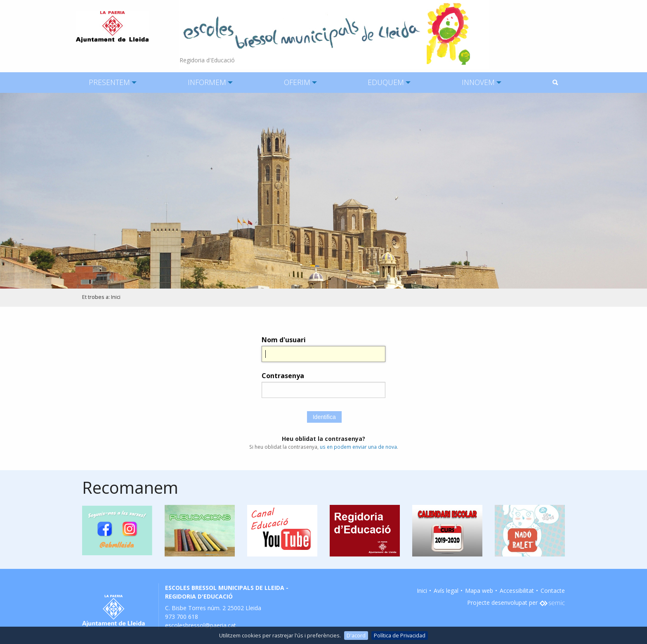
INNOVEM (478, 82)
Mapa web (479, 591)
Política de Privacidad (400, 635)
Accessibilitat (517, 591)
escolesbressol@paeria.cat (201, 625)
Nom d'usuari (284, 340)
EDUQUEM (386, 82)
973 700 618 (182, 617)
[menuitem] (109, 83)
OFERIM (297, 82)
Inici (116, 297)
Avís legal (446, 591)
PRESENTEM (109, 82)
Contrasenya (283, 376)
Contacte (553, 591)
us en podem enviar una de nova (358, 447)
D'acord (356, 635)
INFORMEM (207, 82)
